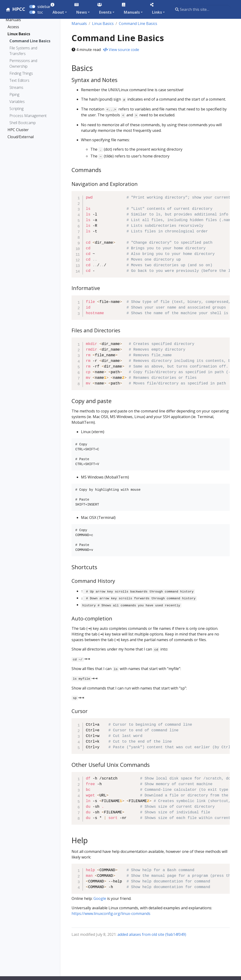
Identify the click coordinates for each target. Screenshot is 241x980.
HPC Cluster (18, 130)
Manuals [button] (132, 12)
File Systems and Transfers (23, 51)
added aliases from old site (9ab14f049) (152, 934)
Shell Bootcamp (23, 123)
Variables (17, 102)
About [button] (58, 12)
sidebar (44, 7)
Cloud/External (21, 137)
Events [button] (105, 12)
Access (13, 27)
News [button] (82, 12)
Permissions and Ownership (23, 63)
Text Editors (19, 80)
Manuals (13, 20)
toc (40, 12)
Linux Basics (19, 34)
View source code (121, 50)
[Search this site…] (201, 9)
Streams (16, 87)
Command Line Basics (30, 41)
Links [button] (157, 12)
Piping (14, 94)
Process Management (28, 116)
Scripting (16, 109)
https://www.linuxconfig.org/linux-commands (111, 913)
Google (100, 898)
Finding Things (21, 73)
